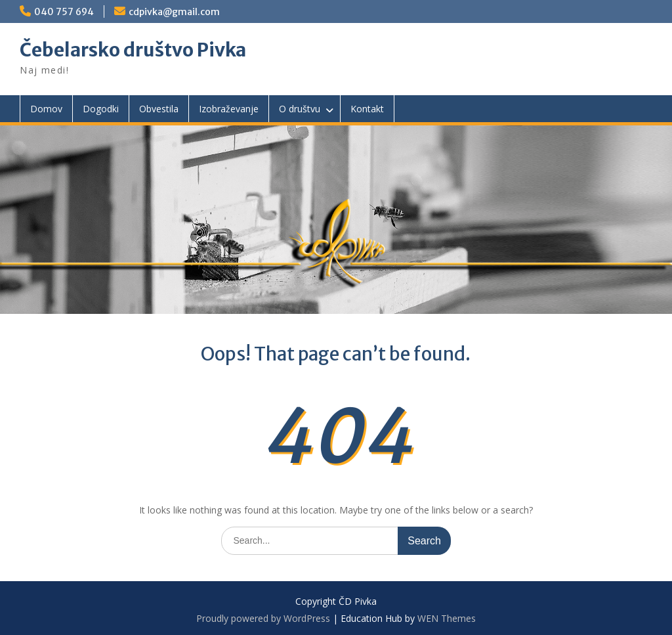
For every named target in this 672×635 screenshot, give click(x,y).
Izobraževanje (229, 109)
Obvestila (159, 109)
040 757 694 (64, 12)
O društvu (300, 109)
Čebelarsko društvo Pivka (133, 50)
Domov (46, 109)
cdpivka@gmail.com (174, 12)
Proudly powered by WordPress (263, 618)
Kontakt (367, 109)
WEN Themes (447, 618)
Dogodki (101, 109)
